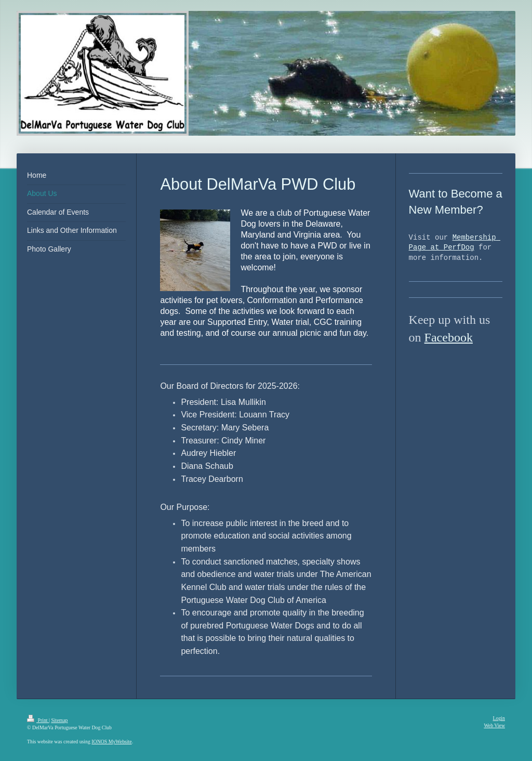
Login (499, 718)
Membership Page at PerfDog (455, 243)
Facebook (449, 337)
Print (38, 720)
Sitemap (59, 720)
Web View (494, 725)
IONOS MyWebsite (111, 742)
